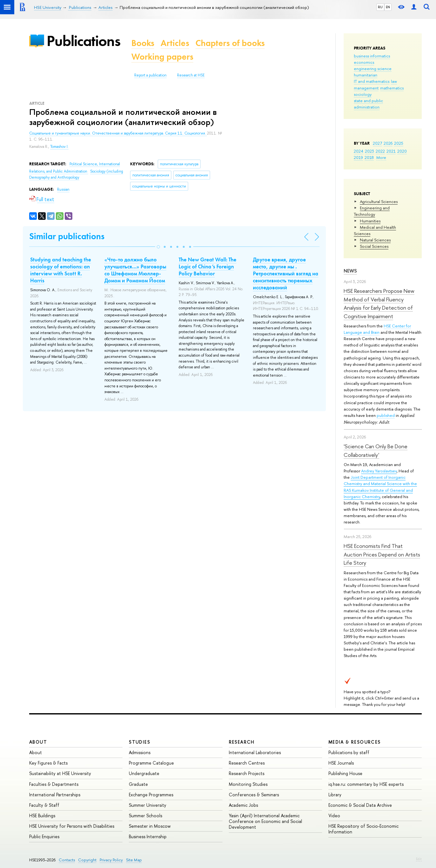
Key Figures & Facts (48, 763)
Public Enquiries (44, 836)
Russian (63, 189)
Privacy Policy (111, 860)
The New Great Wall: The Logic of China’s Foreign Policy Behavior (208, 266)
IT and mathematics (372, 81)
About (38, 742)
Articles (175, 43)
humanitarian (366, 75)
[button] (158, 247)
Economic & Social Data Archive (360, 805)
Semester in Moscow (150, 826)
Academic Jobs (243, 805)
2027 (377, 143)
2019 (358, 157)
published (386, 415)
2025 (399, 143)
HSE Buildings (42, 815)
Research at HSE (191, 75)
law (394, 81)
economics (364, 62)
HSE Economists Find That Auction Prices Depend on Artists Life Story (382, 554)
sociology (363, 94)
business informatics (372, 56)
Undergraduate (144, 773)
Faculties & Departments (54, 784)
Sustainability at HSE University (60, 773)
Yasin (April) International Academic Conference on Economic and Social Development (265, 821)
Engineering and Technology (372, 211)
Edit (419, 859)
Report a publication (150, 75)
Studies (139, 742)
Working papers (162, 57)
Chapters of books (230, 43)
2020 (402, 151)
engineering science (373, 69)
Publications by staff (349, 752)
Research (242, 742)
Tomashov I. (59, 147)
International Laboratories (255, 752)
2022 (380, 151)
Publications (83, 41)
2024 (359, 151)
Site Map (134, 860)
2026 (388, 143)
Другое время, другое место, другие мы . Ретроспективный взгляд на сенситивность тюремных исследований (286, 273)
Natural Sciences (375, 240)
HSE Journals (341, 763)
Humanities (370, 221)
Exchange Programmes (151, 795)
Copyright (87, 860)
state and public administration (368, 104)
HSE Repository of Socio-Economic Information (363, 829)
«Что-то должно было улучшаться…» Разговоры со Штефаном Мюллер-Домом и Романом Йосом (135, 270)
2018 (369, 157)
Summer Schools (145, 815)
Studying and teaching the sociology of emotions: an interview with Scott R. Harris (61, 270)
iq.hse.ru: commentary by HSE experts (366, 784)
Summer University (148, 805)
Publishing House (345, 773)
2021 (391, 151)
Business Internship (148, 836)
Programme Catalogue (151, 763)
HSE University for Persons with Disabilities (72, 826)
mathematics (392, 88)
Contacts (67, 860)
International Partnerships (55, 795)
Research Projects (247, 773)
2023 (370, 151)
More (381, 157)
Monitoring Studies (248, 784)
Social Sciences (374, 246)
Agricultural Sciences (379, 201)
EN (388, 7)
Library (335, 795)
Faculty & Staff (44, 805)
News (350, 271)
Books (143, 43)
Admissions (140, 752)
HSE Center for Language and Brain (377, 329)
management (366, 88)
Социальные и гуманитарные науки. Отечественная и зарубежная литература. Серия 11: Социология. (118, 133)
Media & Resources (355, 742)
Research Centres (247, 763)
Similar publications (67, 236)
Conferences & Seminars (254, 795)
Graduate (138, 784)
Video (334, 815)
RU (380, 7)
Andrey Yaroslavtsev (379, 471)
